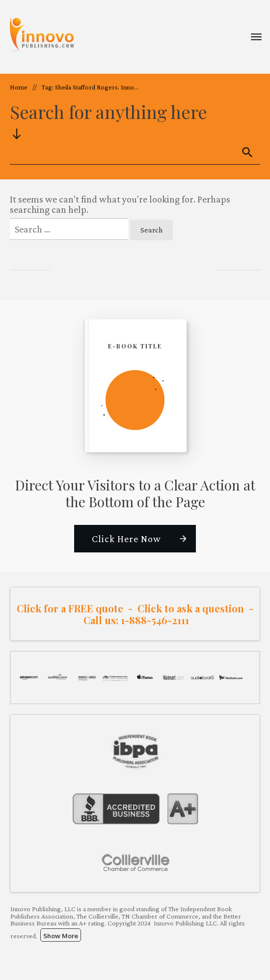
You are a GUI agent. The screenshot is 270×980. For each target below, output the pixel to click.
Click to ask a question (191, 608)
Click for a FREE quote (70, 608)
